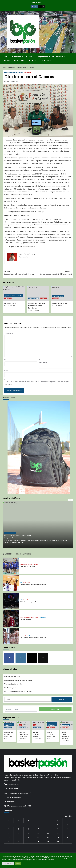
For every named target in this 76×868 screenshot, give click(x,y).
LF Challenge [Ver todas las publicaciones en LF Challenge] (35, 565)
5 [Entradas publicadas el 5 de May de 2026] (18, 829)
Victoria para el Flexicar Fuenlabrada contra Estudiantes (37, 306)
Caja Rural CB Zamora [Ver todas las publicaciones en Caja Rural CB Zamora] (58, 296)
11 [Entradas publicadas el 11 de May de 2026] (9, 833)
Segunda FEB (44, 57)
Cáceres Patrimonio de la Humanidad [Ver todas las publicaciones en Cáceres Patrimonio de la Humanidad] (14, 72)
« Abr (5, 846)
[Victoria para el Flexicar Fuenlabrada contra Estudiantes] (38, 293)
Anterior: (21, 273)
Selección (25, 60)
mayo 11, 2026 (9, 306)
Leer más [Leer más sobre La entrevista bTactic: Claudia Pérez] (7, 546)
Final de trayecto (10, 303)
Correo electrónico (44, 361)
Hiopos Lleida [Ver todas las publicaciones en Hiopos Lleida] (26, 582)
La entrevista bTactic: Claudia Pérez (18, 535)
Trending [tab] (27, 554)
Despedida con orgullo (60, 303)
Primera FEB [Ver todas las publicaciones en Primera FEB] (27, 72)
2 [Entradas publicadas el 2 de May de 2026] (58, 825)
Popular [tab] (18, 554)
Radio (16, 60)
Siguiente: (55, 273)
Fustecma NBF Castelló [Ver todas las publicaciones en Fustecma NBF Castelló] (26, 565)
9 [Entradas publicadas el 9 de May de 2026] (58, 829)
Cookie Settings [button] (8, 864)
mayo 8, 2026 (9, 538)
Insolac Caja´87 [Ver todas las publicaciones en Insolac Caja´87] (24, 635)
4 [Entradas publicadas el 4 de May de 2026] (9, 829)
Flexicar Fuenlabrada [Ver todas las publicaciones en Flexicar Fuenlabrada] (34, 298)
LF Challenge (59, 57)
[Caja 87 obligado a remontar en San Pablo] (10, 635)
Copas (36, 60)
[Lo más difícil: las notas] (10, 565)
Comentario (9, 333)
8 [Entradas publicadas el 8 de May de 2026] (48, 829)
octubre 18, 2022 (10, 81)
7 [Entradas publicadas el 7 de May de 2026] (38, 829)
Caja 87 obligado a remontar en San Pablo (33, 637)
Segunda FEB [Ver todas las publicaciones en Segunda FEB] (31, 635)
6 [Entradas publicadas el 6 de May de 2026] (28, 829)
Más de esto (47, 60)
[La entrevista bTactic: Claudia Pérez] (38, 525)
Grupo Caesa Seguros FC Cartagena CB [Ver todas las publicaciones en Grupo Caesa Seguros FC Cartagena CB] (14, 296)
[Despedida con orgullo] (62, 293)
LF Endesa (31, 57)
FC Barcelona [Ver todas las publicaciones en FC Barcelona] (26, 600)
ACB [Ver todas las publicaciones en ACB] (22, 582)
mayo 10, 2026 (57, 306)
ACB (7, 57)
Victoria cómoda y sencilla (29, 602)
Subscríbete (55, 709)
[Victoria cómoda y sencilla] (10, 600)
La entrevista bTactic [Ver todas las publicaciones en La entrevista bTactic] (10, 533)
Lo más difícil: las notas (28, 567)
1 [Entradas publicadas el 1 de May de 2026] (48, 825)
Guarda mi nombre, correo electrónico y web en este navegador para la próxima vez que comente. (37, 383)
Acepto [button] (18, 864)
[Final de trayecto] (10, 618)
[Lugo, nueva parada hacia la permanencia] (10, 582)
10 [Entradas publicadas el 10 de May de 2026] (67, 829)
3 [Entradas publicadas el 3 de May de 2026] (67, 825)
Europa (8, 60)
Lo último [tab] (8, 554)
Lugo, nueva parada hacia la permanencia (33, 584)
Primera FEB (18, 57)
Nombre (8, 360)
